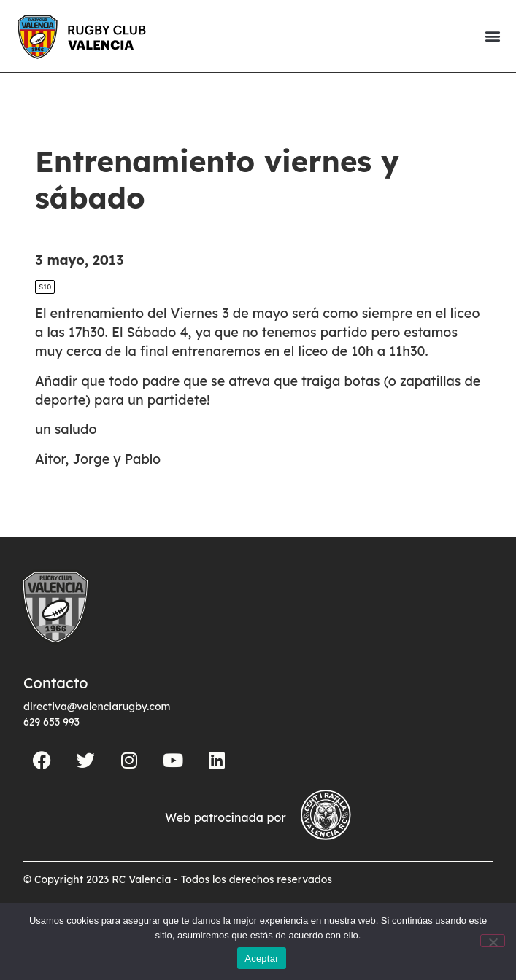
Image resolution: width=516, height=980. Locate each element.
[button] (492, 36)
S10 (45, 287)
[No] (493, 941)
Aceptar (262, 958)
